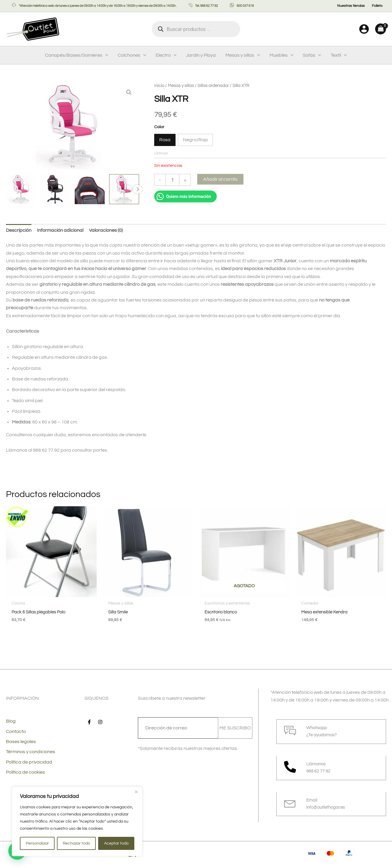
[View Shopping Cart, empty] (381, 29)
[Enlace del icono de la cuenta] (364, 29)
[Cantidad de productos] (172, 180)
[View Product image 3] (90, 189)
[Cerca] (136, 792)
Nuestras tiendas (351, 6)
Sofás (312, 55)
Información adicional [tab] (60, 230)
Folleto (377, 6)
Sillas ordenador (213, 86)
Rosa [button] (165, 140)
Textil (339, 55)
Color (159, 127)
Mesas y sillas (243, 55)
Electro (166, 55)
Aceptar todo (116, 843)
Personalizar (37, 843)
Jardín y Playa (201, 55)
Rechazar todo (77, 843)
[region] (77, 821)
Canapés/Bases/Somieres (77, 55)
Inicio (159, 86)
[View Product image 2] (55, 189)
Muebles (282, 55)
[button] (105, 55)
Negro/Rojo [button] (195, 140)
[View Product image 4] (124, 189)
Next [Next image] (138, 190)
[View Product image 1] (21, 189)
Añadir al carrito (220, 179)
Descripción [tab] (19, 230)
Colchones (132, 55)
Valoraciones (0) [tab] (106, 230)
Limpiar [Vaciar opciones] (161, 154)
